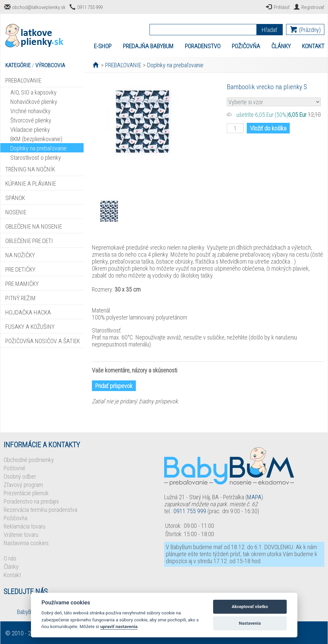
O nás (10, 558)
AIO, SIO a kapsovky (33, 92)
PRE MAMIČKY (22, 284)
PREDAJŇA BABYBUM (148, 46)
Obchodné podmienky (29, 460)
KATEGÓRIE (18, 65)
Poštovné (14, 468)
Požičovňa (15, 518)
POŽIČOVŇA (246, 46)
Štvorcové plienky (31, 120)
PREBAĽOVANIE (23, 80)
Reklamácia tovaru (24, 526)
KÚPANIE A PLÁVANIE (31, 184)
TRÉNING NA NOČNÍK (30, 169)
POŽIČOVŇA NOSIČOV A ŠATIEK (43, 341)
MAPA (254, 497)
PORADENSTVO (203, 46)
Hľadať (270, 30)
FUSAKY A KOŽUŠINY (30, 327)
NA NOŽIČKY (20, 255)
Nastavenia (250, 623)
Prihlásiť (282, 7)
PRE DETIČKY (20, 269)
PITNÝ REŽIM (20, 298)
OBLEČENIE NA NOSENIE (34, 226)
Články (11, 567)
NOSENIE (16, 212)
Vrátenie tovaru (21, 535)
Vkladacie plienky (30, 130)
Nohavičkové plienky (34, 102)
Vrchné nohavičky (30, 111)
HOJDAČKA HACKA (28, 312)
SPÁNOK (15, 198)
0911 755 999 (90, 7)
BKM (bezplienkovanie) (36, 139)
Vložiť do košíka (268, 128)
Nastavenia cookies (26, 543)
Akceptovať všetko (250, 607)
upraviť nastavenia (119, 626)
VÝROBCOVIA (50, 65)
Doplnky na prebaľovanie (38, 148)
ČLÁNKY (281, 46)
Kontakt (12, 575)
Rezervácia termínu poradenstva (40, 510)
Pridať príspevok (114, 386)
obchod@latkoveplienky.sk (39, 7)
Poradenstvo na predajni (31, 501)
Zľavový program (23, 485)
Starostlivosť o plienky (36, 158)
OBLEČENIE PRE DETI (29, 241)
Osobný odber (20, 476)
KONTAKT (313, 46)
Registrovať (313, 7)
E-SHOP (103, 46)
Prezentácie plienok (26, 493)
